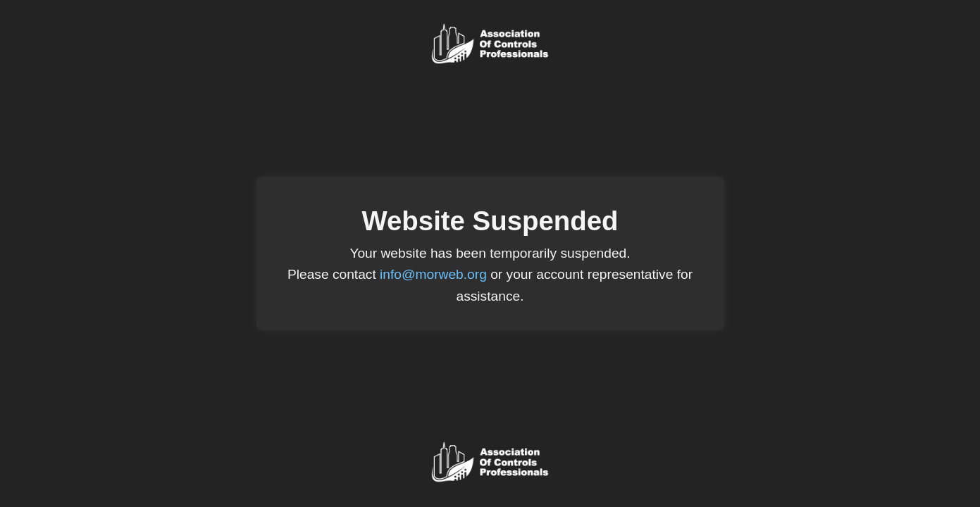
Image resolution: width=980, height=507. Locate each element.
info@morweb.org (433, 274)
